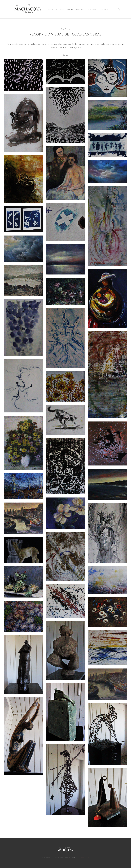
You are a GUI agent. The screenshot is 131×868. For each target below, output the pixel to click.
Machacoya (85, 858)
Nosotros (60, 9)
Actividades (92, 9)
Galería (66, 55)
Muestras (80, 9)
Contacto (104, 9)
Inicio (50, 9)
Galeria (70, 9)
